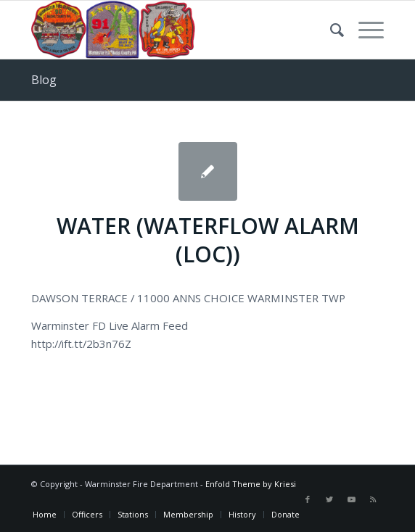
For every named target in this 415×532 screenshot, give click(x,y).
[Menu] (364, 30)
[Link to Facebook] (308, 499)
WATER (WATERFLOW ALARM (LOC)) (208, 240)
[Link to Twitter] (329, 499)
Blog (44, 80)
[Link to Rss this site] (373, 499)
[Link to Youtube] (351, 499)
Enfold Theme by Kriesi (251, 484)
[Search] (330, 30)
